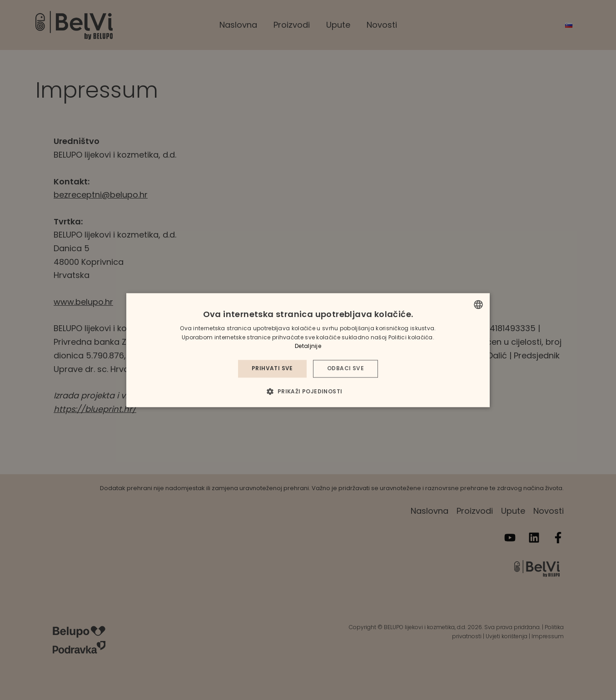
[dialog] (308, 350)
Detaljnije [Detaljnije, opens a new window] (308, 346)
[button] (308, 391)
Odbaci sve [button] (345, 369)
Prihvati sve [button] (272, 369)
